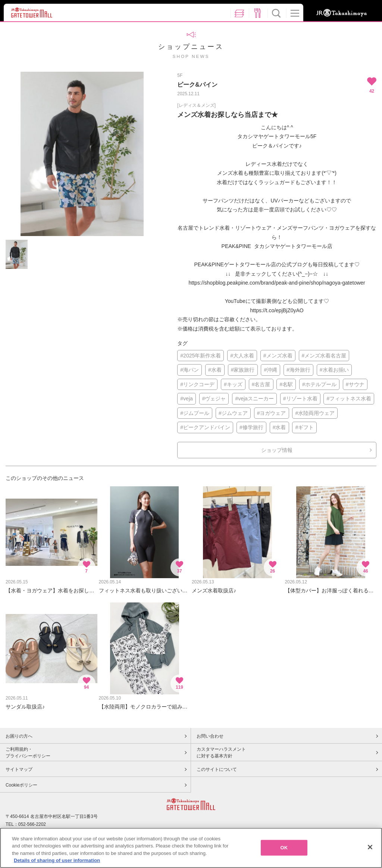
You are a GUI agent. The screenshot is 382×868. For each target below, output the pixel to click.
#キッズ (233, 384)
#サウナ (355, 384)
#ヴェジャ (214, 399)
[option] (82, 154)
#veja (186, 399)
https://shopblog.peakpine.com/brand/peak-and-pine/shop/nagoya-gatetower (277, 283)
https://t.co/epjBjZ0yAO (277, 310)
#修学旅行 (251, 427)
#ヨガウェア (272, 413)
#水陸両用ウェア (315, 413)
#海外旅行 (298, 370)
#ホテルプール (319, 384)
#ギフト (304, 427)
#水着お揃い (334, 370)
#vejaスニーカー (254, 399)
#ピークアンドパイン (205, 427)
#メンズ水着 (278, 356)
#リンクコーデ (197, 384)
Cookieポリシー (21, 785)
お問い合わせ (210, 736)
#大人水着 (242, 356)
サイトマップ (19, 769)
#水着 (215, 370)
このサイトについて (217, 769)
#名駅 (286, 384)
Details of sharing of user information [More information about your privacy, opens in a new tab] (57, 862)
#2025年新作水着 (201, 356)
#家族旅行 (243, 370)
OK (284, 849)
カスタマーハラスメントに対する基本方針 (221, 753)
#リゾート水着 (300, 399)
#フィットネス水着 (349, 399)
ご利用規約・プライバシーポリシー (28, 753)
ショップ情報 (277, 450)
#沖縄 (270, 370)
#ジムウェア (233, 413)
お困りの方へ (19, 736)
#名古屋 (261, 384)
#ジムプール (195, 413)
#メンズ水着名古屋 (324, 356)
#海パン (190, 370)
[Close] (370, 849)
